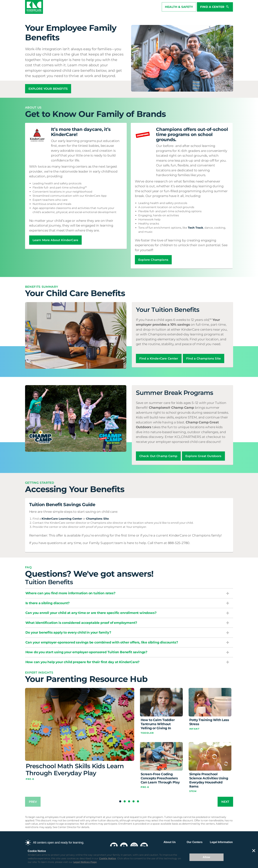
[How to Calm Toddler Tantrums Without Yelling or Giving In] (161, 702)
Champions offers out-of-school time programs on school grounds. (192, 134)
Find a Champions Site (204, 358)
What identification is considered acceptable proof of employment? (81, 623)
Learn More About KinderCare (56, 240)
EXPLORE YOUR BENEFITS (48, 89)
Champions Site (97, 519)
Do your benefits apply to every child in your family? (68, 632)
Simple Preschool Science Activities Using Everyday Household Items (209, 780)
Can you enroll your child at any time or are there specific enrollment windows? (91, 613)
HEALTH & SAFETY (178, 7)
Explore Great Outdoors (203, 456)
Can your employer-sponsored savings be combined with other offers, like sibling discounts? (102, 642)
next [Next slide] (225, 802)
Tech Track (196, 228)
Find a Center (214, 7)
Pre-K (30, 779)
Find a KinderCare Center (159, 358)
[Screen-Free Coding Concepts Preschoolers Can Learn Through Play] (161, 756)
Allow (206, 857)
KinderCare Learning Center (62, 519)
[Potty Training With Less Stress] (210, 702)
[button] (120, 801)
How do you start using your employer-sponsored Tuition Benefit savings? (86, 652)
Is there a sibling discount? (48, 603)
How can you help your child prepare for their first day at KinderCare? (83, 662)
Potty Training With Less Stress (209, 722)
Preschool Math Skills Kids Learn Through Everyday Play (75, 769)
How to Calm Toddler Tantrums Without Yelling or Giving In (158, 724)
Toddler (147, 733)
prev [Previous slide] (33, 802)
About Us (170, 842)
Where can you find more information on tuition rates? (70, 593)
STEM (193, 791)
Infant (194, 729)
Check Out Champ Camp (158, 456)
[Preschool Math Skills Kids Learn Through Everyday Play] (80, 724)
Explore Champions (153, 260)
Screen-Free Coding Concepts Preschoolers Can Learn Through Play (160, 778)
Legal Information (221, 842)
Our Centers (195, 842)
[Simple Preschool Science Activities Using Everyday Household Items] (210, 756)
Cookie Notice (108, 858)
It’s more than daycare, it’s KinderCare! (81, 132)
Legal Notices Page (85, 862)
